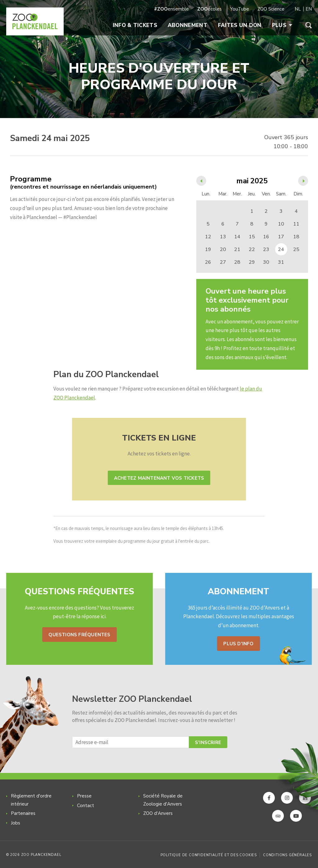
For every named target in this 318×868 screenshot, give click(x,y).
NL (298, 9)
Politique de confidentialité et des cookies (209, 855)
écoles (209, 9)
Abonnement (188, 25)
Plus (282, 25)
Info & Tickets (135, 25)
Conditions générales (287, 855)
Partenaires (23, 813)
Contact (86, 806)
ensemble (171, 9)
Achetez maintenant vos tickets (159, 478)
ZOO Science (271, 9)
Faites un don (240, 25)
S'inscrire (208, 742)
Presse (84, 796)
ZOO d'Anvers (158, 813)
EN (309, 9)
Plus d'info (238, 644)
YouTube (240, 9)
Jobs (16, 823)
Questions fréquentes (79, 635)
